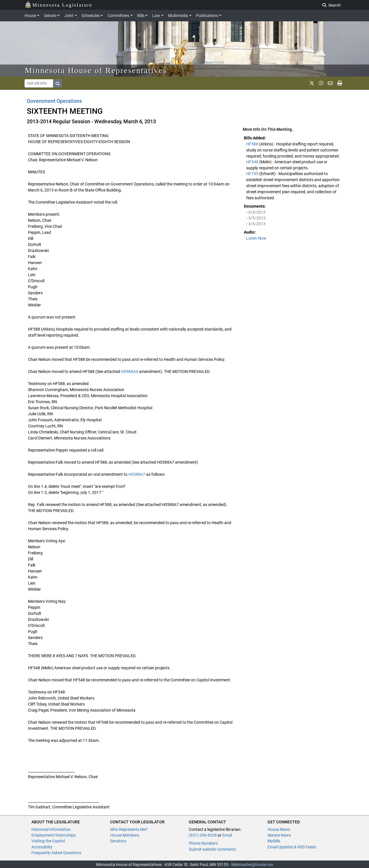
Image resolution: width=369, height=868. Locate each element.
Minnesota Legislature (59, 4)
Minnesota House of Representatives (96, 70)
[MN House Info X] (312, 83)
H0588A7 (137, 474)
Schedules (91, 16)
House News (279, 829)
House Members (125, 835)
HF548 (253, 162)
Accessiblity (42, 847)
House (30, 16)
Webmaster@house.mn (252, 865)
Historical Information (51, 829)
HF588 (253, 144)
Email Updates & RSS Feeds (292, 847)
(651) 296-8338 (203, 835)
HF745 (253, 174)
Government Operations (54, 101)
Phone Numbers (203, 843)
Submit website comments (212, 849)
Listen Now (256, 238)
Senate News (279, 835)
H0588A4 (130, 372)
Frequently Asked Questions (56, 853)
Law (156, 16)
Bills (141, 16)
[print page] (340, 83)
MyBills (274, 841)
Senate (50, 16)
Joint (69, 16)
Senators (118, 841)
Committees (118, 16)
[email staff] (330, 83)
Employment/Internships (54, 835)
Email (227, 835)
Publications (207, 16)
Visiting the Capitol (48, 841)
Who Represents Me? (129, 829)
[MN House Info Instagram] (321, 83)
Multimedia (178, 16)
